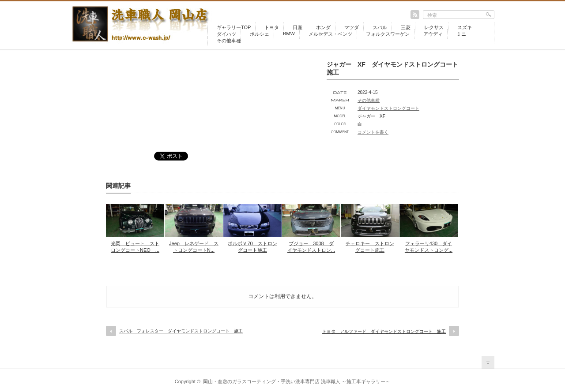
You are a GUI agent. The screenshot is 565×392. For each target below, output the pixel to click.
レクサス (434, 27)
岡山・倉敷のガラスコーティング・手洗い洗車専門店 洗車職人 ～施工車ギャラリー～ (297, 381)
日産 (298, 27)
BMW (289, 34)
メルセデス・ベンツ (330, 34)
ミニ (461, 34)
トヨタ (272, 27)
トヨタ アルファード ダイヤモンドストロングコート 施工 (384, 331)
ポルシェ (260, 34)
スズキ (465, 27)
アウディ (433, 34)
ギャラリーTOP (234, 27)
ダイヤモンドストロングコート (388, 108)
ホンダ (323, 27)
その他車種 (229, 41)
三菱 (406, 27)
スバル (380, 27)
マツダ (352, 27)
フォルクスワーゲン (388, 34)
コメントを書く (373, 132)
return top (488, 362)
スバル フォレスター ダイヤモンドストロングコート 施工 (181, 331)
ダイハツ (226, 34)
